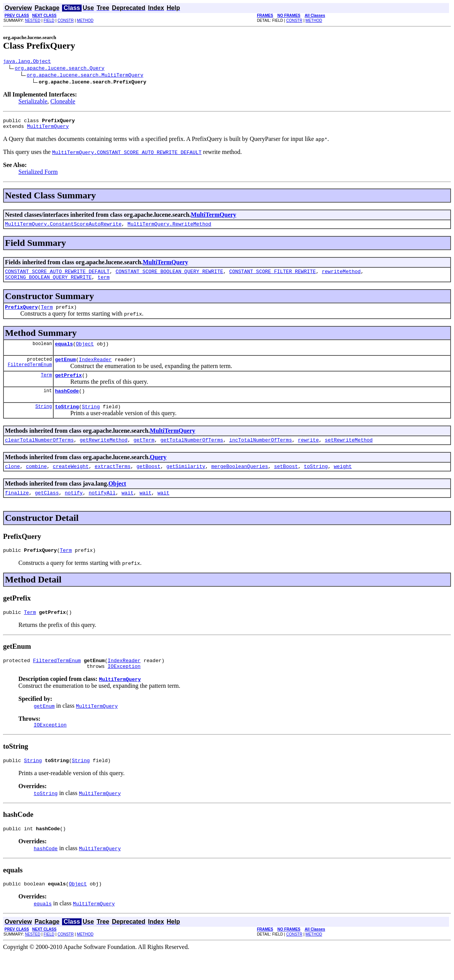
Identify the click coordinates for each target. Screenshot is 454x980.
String (43, 420)
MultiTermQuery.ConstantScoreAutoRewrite (63, 228)
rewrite (309, 455)
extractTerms (113, 482)
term (104, 284)
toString (67, 420)
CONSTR (66, 20)
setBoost (286, 482)
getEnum (65, 370)
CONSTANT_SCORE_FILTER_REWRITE (272, 277)
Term (47, 315)
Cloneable (63, 102)
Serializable (33, 102)
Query (158, 472)
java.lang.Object (27, 62)
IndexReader (95, 370)
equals (64, 353)
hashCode (67, 403)
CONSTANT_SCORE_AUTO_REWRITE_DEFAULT (57, 277)
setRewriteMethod (349, 455)
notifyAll (102, 510)
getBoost (148, 482)
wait (127, 510)
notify (74, 510)
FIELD (49, 20)
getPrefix (68, 386)
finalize (17, 510)
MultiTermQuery (48, 129)
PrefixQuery (21, 315)
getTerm (144, 455)
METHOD (85, 20)
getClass (47, 510)
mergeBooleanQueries (239, 482)
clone (12, 482)
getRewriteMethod (104, 455)
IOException (124, 688)
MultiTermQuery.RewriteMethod (169, 228)
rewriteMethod (341, 277)
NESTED (33, 20)
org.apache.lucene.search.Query (60, 69)
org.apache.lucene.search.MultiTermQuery (85, 76)
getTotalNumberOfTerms (192, 455)
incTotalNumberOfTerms (261, 455)
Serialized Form (38, 175)
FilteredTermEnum (30, 376)
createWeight (71, 482)
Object (85, 353)
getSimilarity (186, 482)
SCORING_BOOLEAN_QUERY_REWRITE (48, 284)
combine (37, 482)
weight (343, 482)
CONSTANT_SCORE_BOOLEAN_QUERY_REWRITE (170, 277)
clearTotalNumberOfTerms (39, 455)
